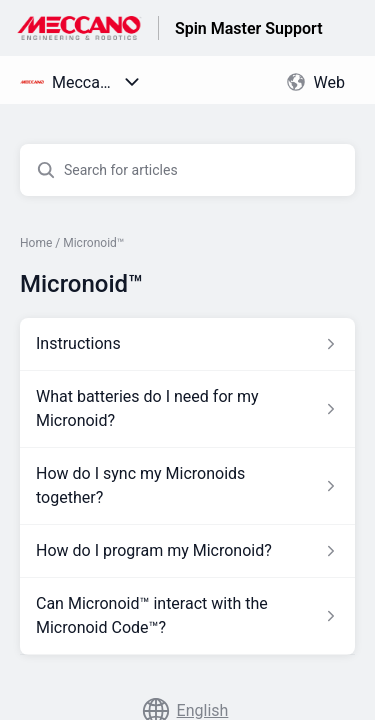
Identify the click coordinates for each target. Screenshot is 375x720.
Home (36, 243)
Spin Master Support (249, 28)
